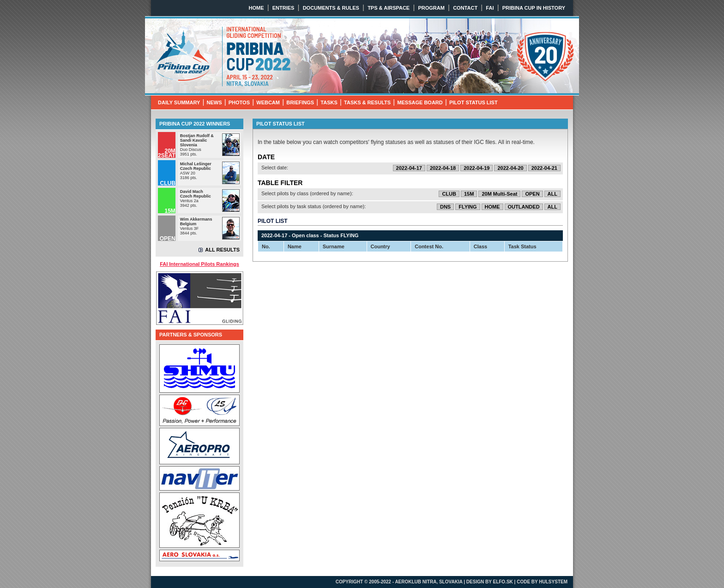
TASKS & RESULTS (367, 102)
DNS (445, 207)
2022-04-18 (443, 168)
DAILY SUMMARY (179, 102)
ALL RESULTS (222, 250)
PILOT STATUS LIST (474, 102)
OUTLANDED (524, 207)
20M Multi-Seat (499, 194)
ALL (552, 194)
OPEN (532, 194)
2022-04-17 (409, 168)
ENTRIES (284, 8)
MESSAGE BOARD (420, 102)
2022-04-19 (477, 168)
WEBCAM (268, 102)
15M (469, 194)
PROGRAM (431, 8)
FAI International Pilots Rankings (199, 264)
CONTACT (465, 8)
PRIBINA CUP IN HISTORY (534, 8)
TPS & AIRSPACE (389, 8)
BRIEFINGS (300, 102)
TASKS (329, 102)
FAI (490, 8)
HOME (256, 8)
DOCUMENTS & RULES (331, 8)
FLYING (468, 207)
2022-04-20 (510, 168)
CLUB (449, 194)
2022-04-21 (544, 168)
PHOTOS (239, 102)
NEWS (214, 102)
